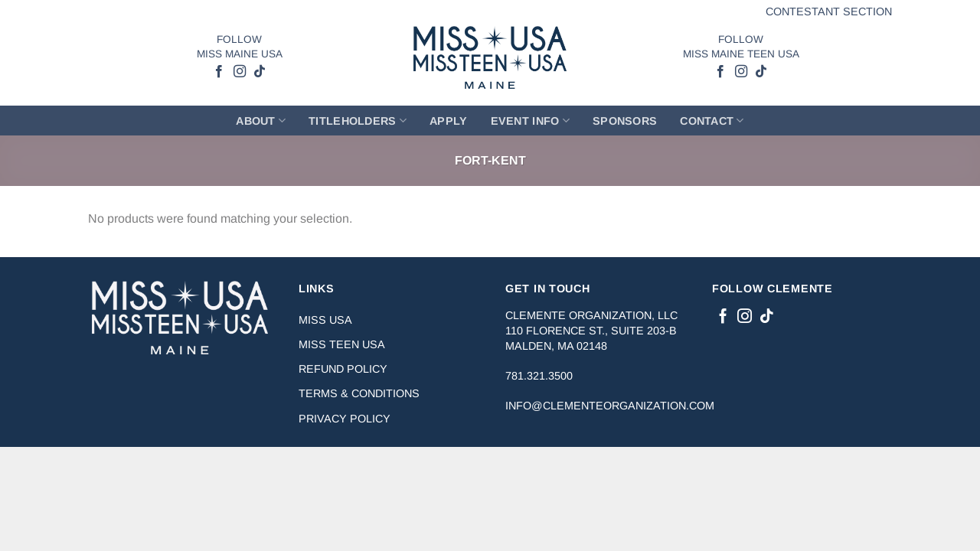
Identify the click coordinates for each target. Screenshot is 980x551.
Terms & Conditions (359, 393)
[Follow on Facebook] (219, 72)
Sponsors (625, 121)
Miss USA (325, 320)
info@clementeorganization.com (610, 406)
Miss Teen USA (342, 344)
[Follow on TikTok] (259, 72)
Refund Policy (343, 369)
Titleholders (358, 121)
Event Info (530, 121)
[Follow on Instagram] (239, 72)
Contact (712, 121)
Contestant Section (829, 11)
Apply (448, 121)
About (261, 121)
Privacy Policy (345, 419)
